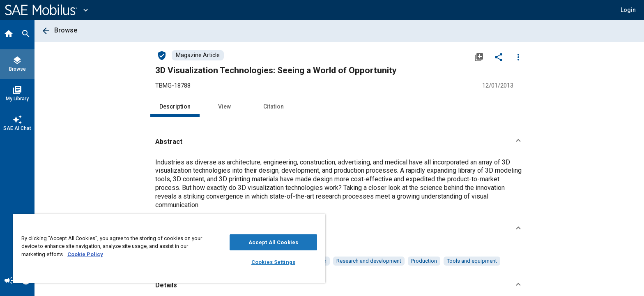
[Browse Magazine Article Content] (198, 55)
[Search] (26, 35)
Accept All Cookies (273, 242)
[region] (169, 249)
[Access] (162, 55)
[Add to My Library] (479, 57)
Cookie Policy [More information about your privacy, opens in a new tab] (85, 254)
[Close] (317, 223)
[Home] (9, 35)
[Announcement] (9, 281)
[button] (628, 10)
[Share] (499, 57)
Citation (274, 106)
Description (175, 106)
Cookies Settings (273, 262)
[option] (369, 261)
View (224, 106)
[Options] (518, 57)
